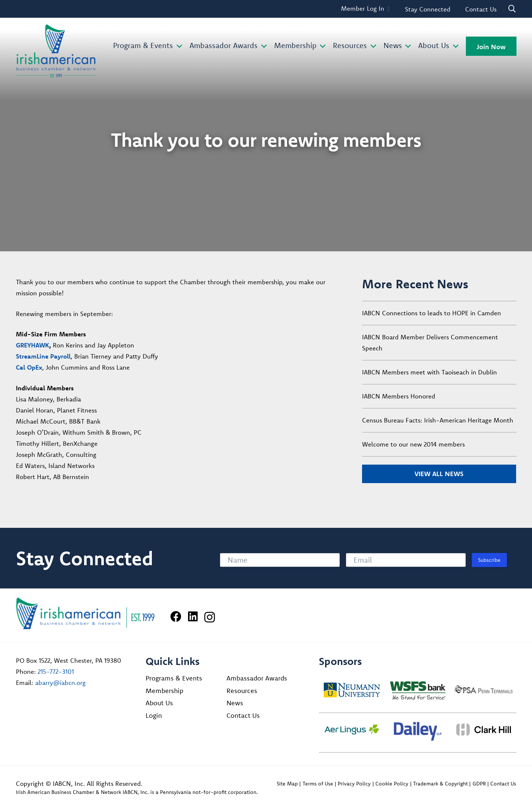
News (235, 703)
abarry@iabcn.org (60, 683)
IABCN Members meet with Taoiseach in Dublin (429, 372)
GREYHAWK (33, 345)
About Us (159, 703)
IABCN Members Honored (399, 396)
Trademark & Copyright (440, 784)
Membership (164, 691)
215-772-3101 (56, 671)
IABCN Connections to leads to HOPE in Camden (432, 313)
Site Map (287, 784)
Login (154, 715)
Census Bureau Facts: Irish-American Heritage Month (438, 420)
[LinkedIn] (193, 617)
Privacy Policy (354, 784)
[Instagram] (210, 617)
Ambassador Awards (257, 678)
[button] (178, 46)
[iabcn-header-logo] (56, 51)
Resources (242, 691)
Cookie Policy (392, 784)
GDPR (479, 784)
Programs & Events (174, 678)
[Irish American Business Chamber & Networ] (85, 613)
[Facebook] (176, 617)
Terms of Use (318, 784)
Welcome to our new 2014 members (413, 444)
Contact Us (243, 715)
